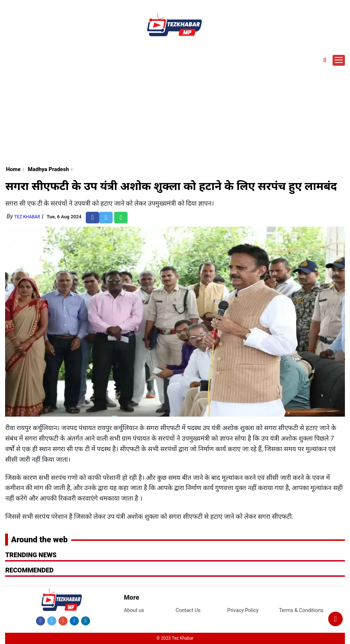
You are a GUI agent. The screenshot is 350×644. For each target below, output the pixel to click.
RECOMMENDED (29, 570)
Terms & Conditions (301, 610)
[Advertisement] (175, 107)
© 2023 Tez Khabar (175, 638)
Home (13, 169)
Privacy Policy (243, 610)
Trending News (31, 555)
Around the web (39, 540)
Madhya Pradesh (49, 169)
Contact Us (188, 610)
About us (134, 610)
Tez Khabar (27, 217)
